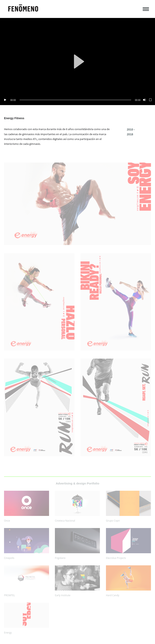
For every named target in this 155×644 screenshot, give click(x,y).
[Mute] (144, 100)
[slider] (75, 100)
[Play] (5, 100)
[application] (77, 62)
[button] (77, 62)
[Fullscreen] (151, 100)
